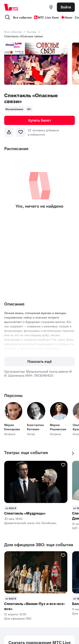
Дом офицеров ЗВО (18, 618)
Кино (67, 17)
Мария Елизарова (12, 427)
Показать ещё (40, 361)
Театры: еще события (26, 452)
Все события (22, 17)
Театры (31, 32)
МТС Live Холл (46, 17)
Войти (66, 7)
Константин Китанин (35, 427)
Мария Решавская (58, 427)
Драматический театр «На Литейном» (30, 523)
